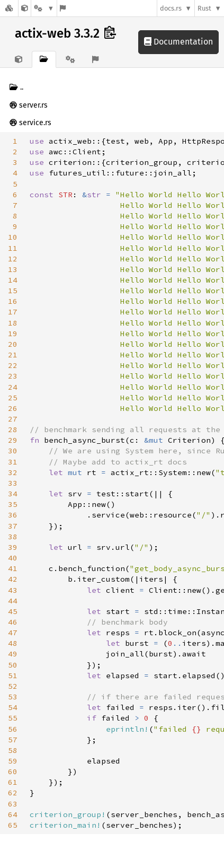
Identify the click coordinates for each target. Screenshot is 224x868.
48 (13, 643)
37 (13, 526)
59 (13, 761)
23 (13, 376)
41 (13, 568)
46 (13, 622)
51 (13, 676)
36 (13, 515)
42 (13, 579)
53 (13, 697)
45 (13, 611)
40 (13, 558)
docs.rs (171, 8)
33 (13, 483)
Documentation (178, 42)
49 (13, 654)
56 (13, 729)
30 (13, 451)
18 (13, 323)
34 (13, 494)
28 (13, 429)
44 (13, 601)
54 (13, 707)
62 (13, 793)
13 (13, 269)
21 (13, 355)
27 (13, 419)
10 (13, 237)
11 (13, 248)
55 (13, 718)
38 (13, 537)
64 (13, 814)
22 (13, 365)
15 (13, 291)
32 (13, 472)
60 (13, 771)
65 (13, 825)
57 (13, 740)
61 (13, 782)
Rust (204, 8)
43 (13, 590)
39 (13, 547)
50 (13, 665)
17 (13, 312)
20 (13, 344)
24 (13, 387)
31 (13, 462)
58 (13, 750)
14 (13, 280)
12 (13, 259)
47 (13, 633)
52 (13, 686)
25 (13, 398)
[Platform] (44, 8)
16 (13, 301)
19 (13, 334)
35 (13, 504)
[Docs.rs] (9, 8)
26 (13, 408)
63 (13, 804)
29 (13, 440)
